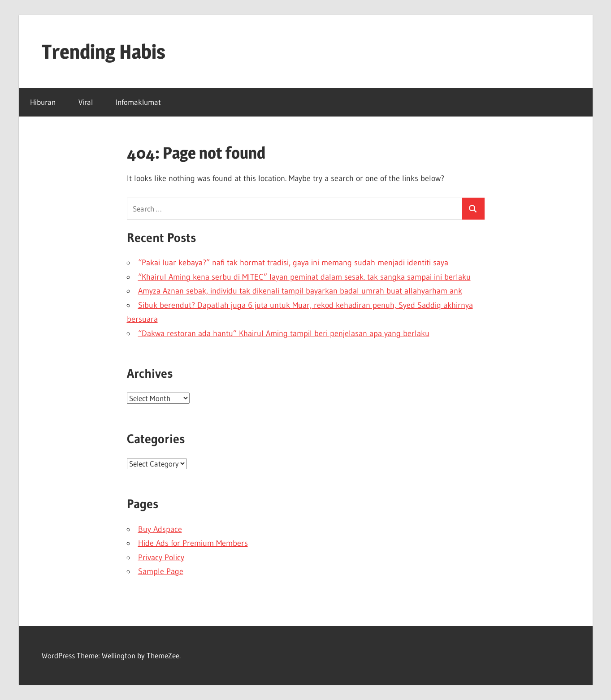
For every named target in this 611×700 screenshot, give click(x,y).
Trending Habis (104, 52)
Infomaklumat (138, 102)
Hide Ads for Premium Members (193, 543)
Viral (86, 102)
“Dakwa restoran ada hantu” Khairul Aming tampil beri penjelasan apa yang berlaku (284, 333)
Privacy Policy (161, 557)
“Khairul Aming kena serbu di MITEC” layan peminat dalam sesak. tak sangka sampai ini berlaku (304, 277)
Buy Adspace (160, 529)
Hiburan (43, 102)
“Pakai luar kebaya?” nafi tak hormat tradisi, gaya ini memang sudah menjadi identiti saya (293, 263)
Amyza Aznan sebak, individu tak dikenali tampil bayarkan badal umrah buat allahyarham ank (300, 291)
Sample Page (161, 571)
